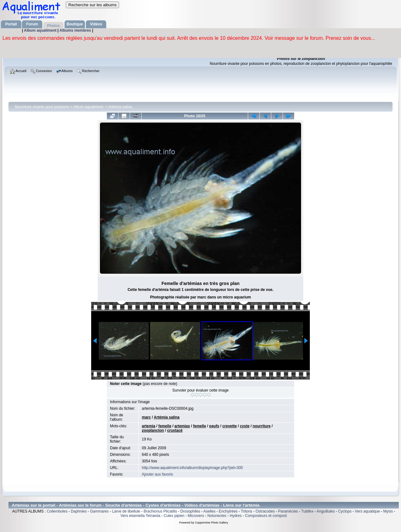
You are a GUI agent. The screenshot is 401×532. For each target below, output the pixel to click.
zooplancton (153, 430)
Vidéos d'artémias (202, 505)
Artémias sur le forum (80, 505)
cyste (245, 426)
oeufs (214, 426)
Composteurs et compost (266, 516)
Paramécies (288, 511)
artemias (182, 426)
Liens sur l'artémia (241, 505)
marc (146, 417)
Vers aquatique (367, 511)
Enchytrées (228, 511)
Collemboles (57, 511)
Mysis (388, 511)
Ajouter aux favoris (157, 474)
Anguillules (326, 511)
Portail (11, 24)
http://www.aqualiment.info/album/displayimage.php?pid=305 (193, 468)
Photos (53, 26)
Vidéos (96, 24)
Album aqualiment (41, 30)
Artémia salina (120, 107)
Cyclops (345, 511)
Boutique (75, 24)
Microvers (196, 516)
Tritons (247, 511)
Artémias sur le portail (33, 505)
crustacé (175, 430)
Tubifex (307, 511)
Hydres (236, 516)
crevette (230, 426)
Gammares (99, 511)
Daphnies (79, 511)
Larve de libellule (126, 511)
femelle (165, 426)
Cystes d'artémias (163, 505)
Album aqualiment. (89, 107)
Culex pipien (174, 516)
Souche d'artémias (124, 505)
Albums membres (76, 30)
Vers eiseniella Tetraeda (141, 516)
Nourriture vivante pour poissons (42, 107)
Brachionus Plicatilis (160, 511)
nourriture (261, 426)
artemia (149, 426)
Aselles (209, 511)
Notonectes (217, 516)
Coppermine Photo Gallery (211, 523)
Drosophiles (190, 511)
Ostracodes (265, 511)
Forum (32, 24)
